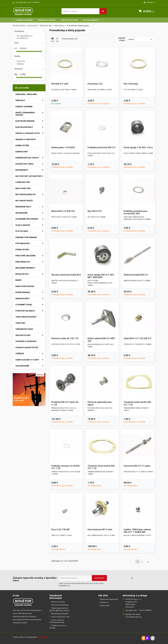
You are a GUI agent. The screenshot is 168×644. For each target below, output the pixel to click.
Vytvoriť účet (105, 605)
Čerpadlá (20, 100)
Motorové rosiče (24, 201)
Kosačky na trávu (24, 164)
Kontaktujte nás (69, 20)
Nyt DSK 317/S (95, 211)
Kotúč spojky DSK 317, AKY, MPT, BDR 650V (101, 276)
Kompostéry (22, 152)
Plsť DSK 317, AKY (60, 84)
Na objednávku (25, 36)
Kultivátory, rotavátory (28, 176)
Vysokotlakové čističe (27, 347)
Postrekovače (23, 243)
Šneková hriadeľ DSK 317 (136, 275)
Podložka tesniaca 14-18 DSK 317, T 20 (66, 467)
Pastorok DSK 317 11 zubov (137, 466)
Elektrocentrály (24, 127)
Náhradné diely (23, 207)
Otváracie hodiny (24, 20)
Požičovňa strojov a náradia (58, 627)
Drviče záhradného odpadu (25, 114)
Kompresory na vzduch (27, 158)
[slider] (15, 51)
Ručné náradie (23, 292)
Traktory (20, 323)
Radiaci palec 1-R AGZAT (63, 147)
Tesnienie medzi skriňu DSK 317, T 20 (137, 403)
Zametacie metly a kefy (27, 360)
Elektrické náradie (25, 121)
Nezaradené (21, 213)
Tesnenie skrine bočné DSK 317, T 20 (101, 467)
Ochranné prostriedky (27, 219)
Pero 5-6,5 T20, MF (60, 529)
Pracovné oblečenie (25, 256)
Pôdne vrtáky (22, 250)
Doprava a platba (47, 20)
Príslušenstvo (23, 262)
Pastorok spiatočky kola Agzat (100, 403)
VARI (20, 64)
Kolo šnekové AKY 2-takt (100, 529)
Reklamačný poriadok (60, 614)
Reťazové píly (22, 274)
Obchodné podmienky (60, 605)
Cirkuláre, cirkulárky (26, 94)
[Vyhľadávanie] (84, 11)
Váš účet (103, 595)
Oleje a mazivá (23, 225)
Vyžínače (20, 354)
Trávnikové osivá (24, 329)
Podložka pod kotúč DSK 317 (102, 147)
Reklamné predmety (25, 268)
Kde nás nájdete (91, 20)
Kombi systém (22, 145)
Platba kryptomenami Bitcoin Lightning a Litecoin (59, 609)
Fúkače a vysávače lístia (28, 133)
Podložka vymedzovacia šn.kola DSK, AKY (135, 212)
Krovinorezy (22, 170)
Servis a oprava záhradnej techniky (57, 621)
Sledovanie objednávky (109, 599)
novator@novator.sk (134, 617)
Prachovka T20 (95, 84)
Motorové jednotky (26, 194)
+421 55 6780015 (34, 2)
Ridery (18, 280)
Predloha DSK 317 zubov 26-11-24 (65, 403)
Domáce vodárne (24, 106)
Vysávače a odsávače (26, 341)
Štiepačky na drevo (25, 311)
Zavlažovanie (22, 366)
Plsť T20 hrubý (131, 84)
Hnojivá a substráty (26, 139)
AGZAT (21, 61)
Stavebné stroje (24, 305)
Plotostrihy (22, 231)
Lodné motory (23, 182)
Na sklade (22, 38)
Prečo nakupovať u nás (60, 617)
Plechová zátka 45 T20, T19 (65, 338)
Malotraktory (23, 188)
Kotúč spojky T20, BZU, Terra (138, 147)
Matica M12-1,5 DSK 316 (63, 211)
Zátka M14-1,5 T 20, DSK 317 (137, 338)
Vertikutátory (23, 335)
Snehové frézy (22, 298)
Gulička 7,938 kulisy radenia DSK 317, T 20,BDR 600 (137, 531)
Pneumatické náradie (26, 237)
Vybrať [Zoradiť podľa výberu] (141, 39)
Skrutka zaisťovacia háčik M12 (66, 275)
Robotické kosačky (25, 286)
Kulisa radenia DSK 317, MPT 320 (101, 340)
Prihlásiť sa (104, 602)
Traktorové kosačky (26, 317)
